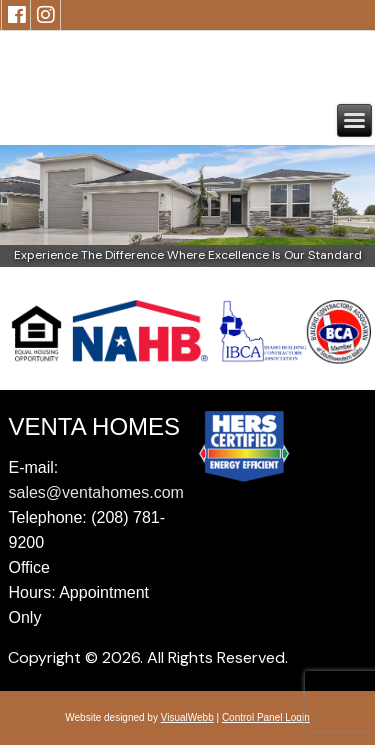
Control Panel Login (266, 717)
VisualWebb (187, 717)
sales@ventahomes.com (96, 492)
